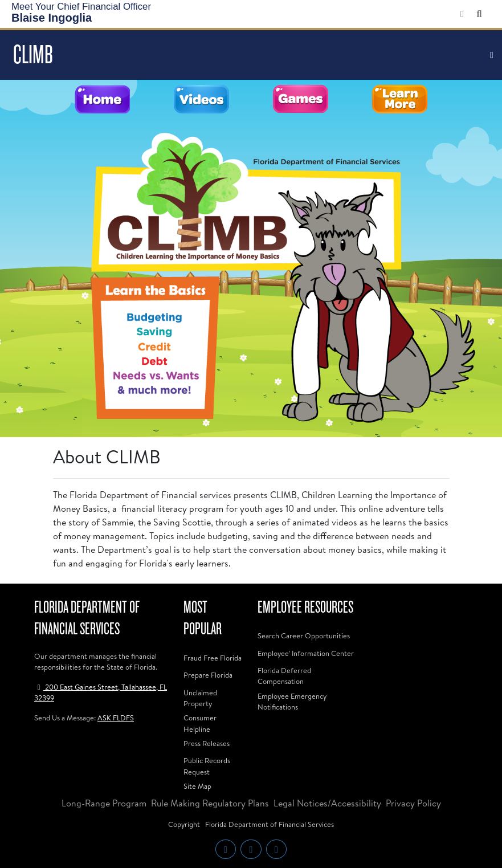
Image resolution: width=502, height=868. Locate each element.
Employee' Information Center (306, 653)
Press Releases (207, 743)
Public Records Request (207, 766)
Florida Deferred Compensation (284, 676)
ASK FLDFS (116, 718)
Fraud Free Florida (213, 658)
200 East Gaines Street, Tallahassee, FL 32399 (101, 692)
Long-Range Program (104, 803)
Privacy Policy (413, 803)
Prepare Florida (208, 675)
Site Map (197, 786)
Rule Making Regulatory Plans (210, 803)
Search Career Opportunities (304, 635)
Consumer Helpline (200, 723)
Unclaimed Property (200, 698)
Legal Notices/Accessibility (327, 803)
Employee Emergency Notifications (292, 701)
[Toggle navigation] (492, 55)
